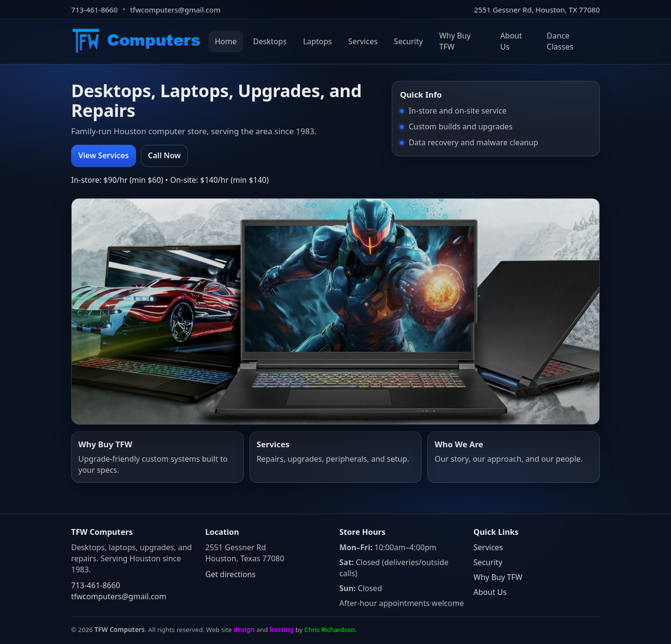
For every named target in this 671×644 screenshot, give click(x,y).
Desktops (270, 41)
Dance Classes (560, 41)
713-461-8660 (94, 10)
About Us (511, 41)
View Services (104, 155)
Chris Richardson (329, 630)
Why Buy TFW (455, 41)
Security (409, 41)
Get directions (230, 574)
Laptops (317, 41)
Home (226, 41)
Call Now (164, 155)
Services (363, 41)
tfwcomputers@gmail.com (175, 10)
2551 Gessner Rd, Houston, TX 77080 (537, 10)
